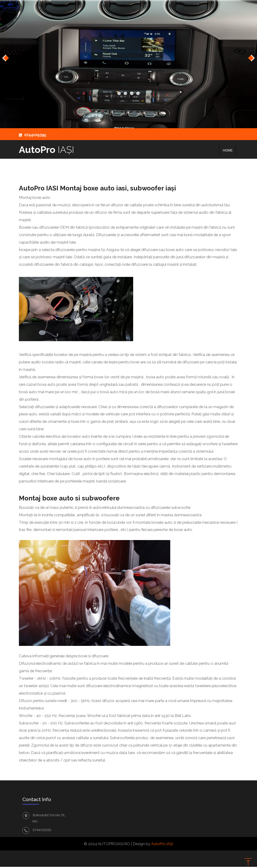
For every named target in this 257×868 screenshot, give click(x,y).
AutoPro (48, 150)
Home (228, 150)
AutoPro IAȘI (162, 845)
